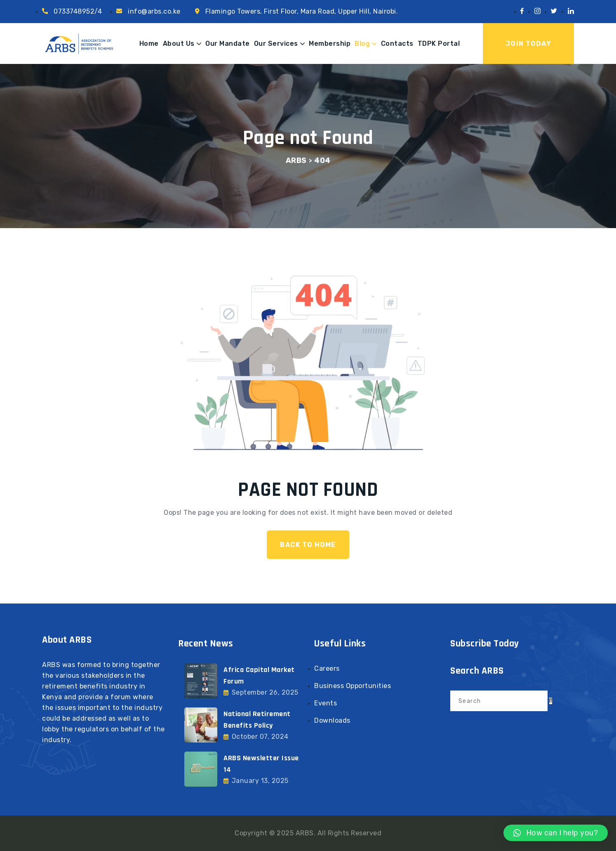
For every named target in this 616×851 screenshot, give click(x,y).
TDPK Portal (439, 44)
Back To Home (308, 545)
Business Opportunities (353, 686)
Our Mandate (228, 44)
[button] (556, 833)
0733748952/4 (78, 11)
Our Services (276, 44)
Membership (330, 44)
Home (149, 44)
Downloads (332, 720)
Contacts (397, 44)
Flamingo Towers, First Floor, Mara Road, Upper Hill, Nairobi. (302, 11)
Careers (327, 668)
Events (326, 703)
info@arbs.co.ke (154, 11)
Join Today (528, 44)
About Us (179, 44)
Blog (362, 44)
